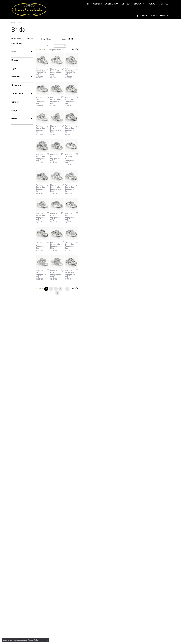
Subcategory (18, 43)
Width (14, 119)
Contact (164, 4)
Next (165, 50)
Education (140, 4)
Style (14, 68)
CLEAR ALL (29, 38)
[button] (143, 16)
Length (15, 110)
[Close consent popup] (47, 640)
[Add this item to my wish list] (78, 99)
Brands (15, 60)
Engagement (95, 4)
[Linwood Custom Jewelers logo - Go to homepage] (30, 10)
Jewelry (127, 4)
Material (16, 77)
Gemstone (16, 85)
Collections (112, 4)
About (153, 4)
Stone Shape (17, 93)
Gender (15, 102)
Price (14, 52)
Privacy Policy (33, 640)
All (116, 484)
